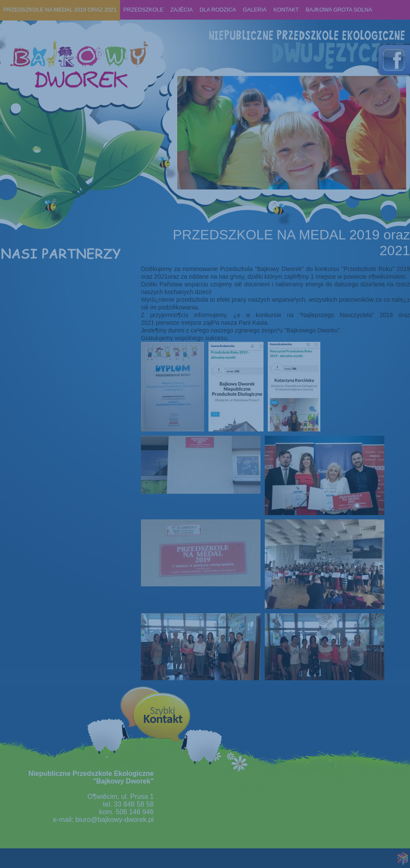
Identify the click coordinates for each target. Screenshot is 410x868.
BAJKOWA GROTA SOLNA (339, 10)
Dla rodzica (218, 10)
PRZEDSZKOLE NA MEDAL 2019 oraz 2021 (60, 10)
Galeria (255, 10)
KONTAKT (286, 10)
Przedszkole (143, 10)
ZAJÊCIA (182, 10)
